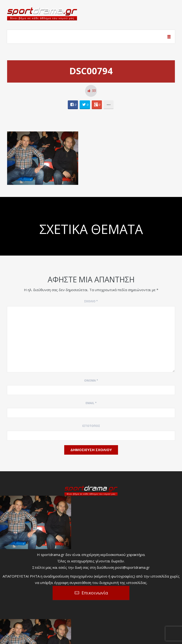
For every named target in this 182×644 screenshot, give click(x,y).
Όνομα (91, 380)
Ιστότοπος (91, 426)
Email (91, 403)
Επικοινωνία (95, 593)
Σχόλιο (91, 301)
